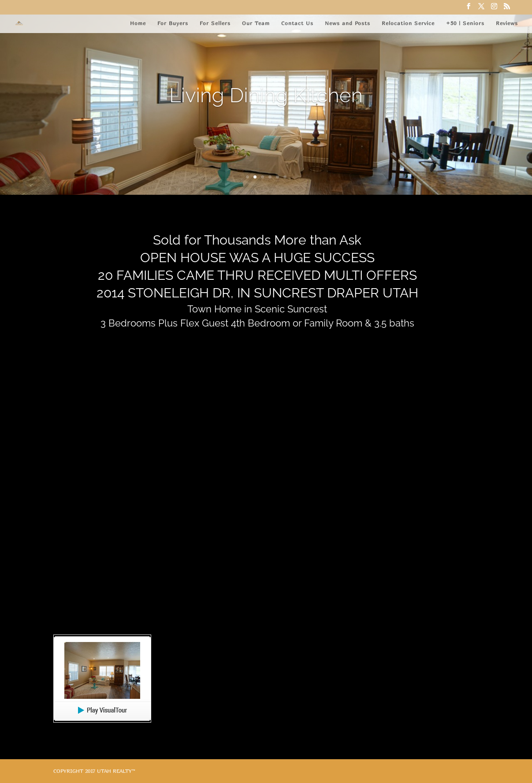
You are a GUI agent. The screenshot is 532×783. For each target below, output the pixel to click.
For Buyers (173, 23)
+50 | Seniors (465, 23)
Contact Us (297, 23)
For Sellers (215, 23)
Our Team (256, 23)
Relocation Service (408, 23)
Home (138, 23)
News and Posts (348, 23)
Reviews (507, 23)
